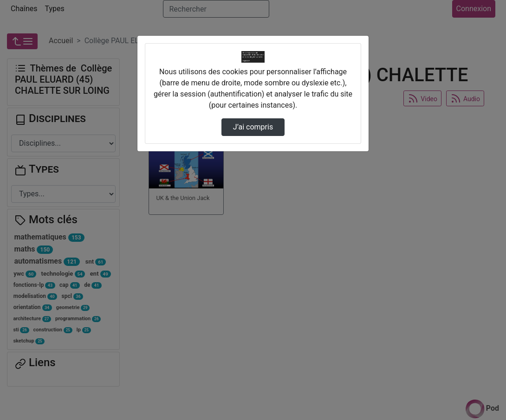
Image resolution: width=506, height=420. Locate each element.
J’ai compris (253, 127)
